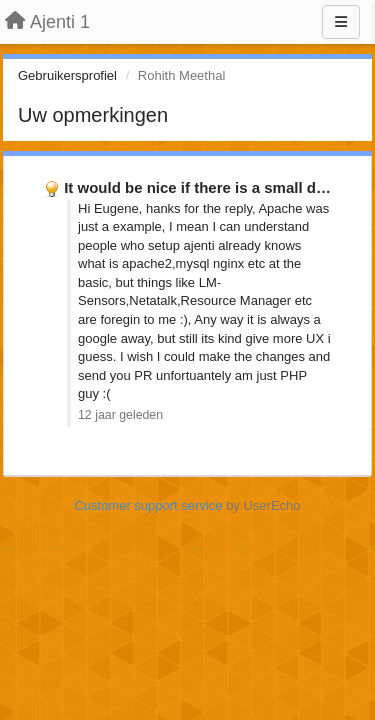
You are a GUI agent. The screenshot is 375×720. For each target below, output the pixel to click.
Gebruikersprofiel (67, 75)
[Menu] (341, 22)
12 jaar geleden (120, 415)
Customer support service (148, 505)
